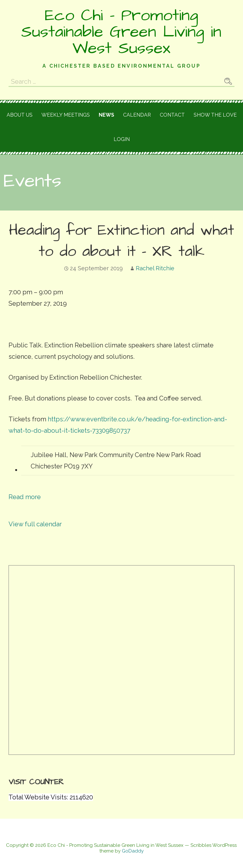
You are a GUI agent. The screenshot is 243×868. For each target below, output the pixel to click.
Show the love (215, 115)
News (106, 115)
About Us (20, 115)
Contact (172, 115)
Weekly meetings (66, 115)
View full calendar (35, 524)
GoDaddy (133, 851)
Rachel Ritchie (155, 268)
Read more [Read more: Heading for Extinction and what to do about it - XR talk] (25, 497)
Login (122, 139)
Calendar (137, 115)
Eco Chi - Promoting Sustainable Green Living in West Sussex (121, 32)
